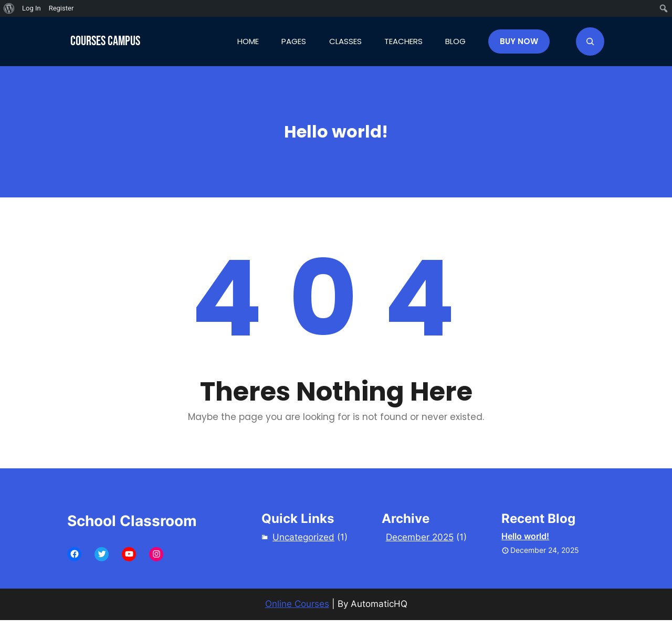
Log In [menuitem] (31, 8)
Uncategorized (303, 537)
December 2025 (420, 537)
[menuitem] (9, 8)
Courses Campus (105, 41)
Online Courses (297, 604)
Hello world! (525, 536)
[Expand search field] (590, 41)
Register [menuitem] (61, 8)
